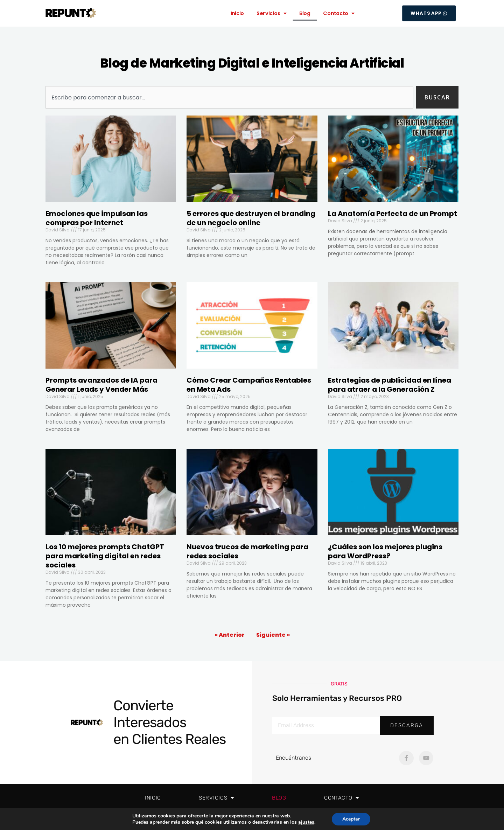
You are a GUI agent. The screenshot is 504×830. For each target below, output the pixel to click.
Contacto (339, 13)
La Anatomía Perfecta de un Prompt (393, 214)
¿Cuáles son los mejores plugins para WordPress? (385, 551)
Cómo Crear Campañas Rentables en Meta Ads (249, 385)
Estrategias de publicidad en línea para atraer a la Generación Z (390, 385)
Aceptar (351, 819)
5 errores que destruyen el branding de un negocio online (251, 218)
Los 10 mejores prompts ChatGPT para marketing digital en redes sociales (105, 556)
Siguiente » (273, 635)
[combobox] (229, 97)
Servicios (272, 13)
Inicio (237, 13)
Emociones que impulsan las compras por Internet (97, 218)
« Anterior (230, 635)
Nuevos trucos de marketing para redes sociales (247, 551)
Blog (305, 13)
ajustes (306, 822)
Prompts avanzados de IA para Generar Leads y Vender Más (101, 385)
